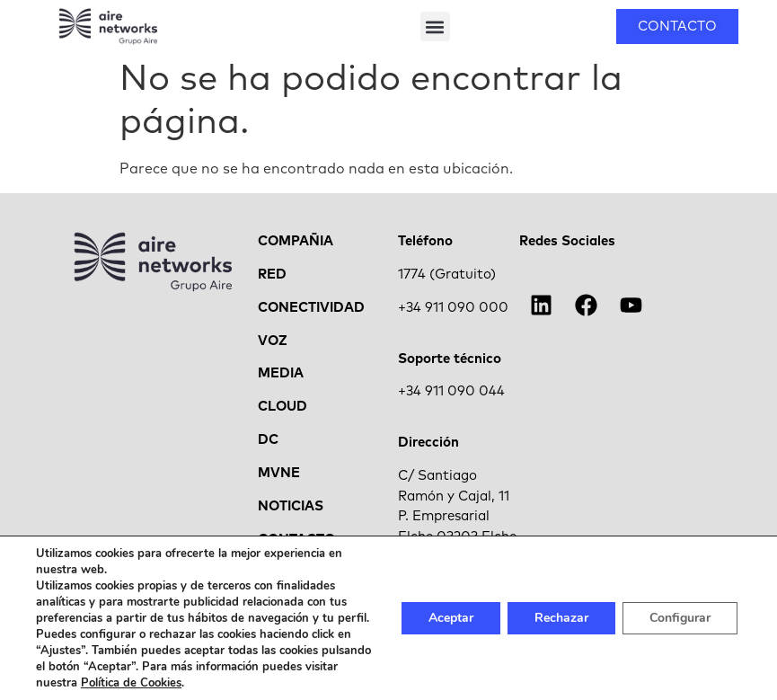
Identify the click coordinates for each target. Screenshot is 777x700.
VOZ (273, 343)
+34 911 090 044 (451, 394)
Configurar (680, 618)
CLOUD (283, 409)
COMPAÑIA (296, 243)
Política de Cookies (131, 683)
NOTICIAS (291, 508)
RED (272, 276)
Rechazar (561, 618)
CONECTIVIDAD (311, 310)
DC (268, 443)
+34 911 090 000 (453, 310)
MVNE (279, 475)
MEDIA (281, 376)
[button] (435, 27)
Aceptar (451, 618)
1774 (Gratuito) (447, 276)
